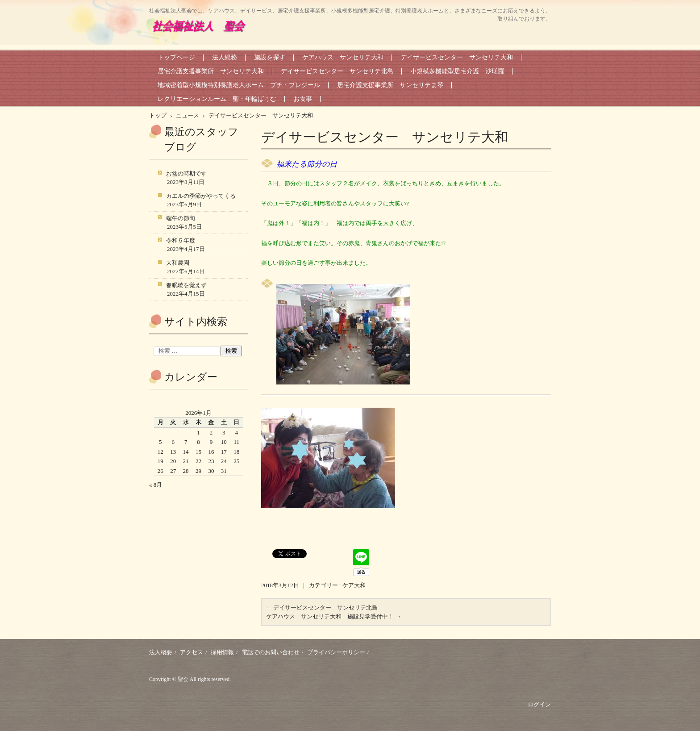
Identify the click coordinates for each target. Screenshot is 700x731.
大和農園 (178, 263)
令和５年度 (181, 240)
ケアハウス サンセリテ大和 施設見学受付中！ (333, 616)
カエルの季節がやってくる (201, 196)
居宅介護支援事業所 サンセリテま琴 (390, 85)
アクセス (192, 652)
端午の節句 (181, 218)
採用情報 (222, 652)
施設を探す (270, 57)
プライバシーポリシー (336, 652)
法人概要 (161, 652)
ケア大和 (354, 585)
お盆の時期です (186, 173)
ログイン (539, 704)
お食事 (303, 99)
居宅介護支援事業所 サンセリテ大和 (211, 71)
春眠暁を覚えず (186, 285)
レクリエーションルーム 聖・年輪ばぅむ (217, 99)
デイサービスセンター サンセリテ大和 (457, 57)
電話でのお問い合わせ (271, 652)
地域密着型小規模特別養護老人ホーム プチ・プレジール (239, 85)
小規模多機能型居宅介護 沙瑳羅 (457, 71)
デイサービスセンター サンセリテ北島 (337, 71)
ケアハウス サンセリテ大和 (343, 57)
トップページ (176, 57)
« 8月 (156, 485)
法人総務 (225, 57)
